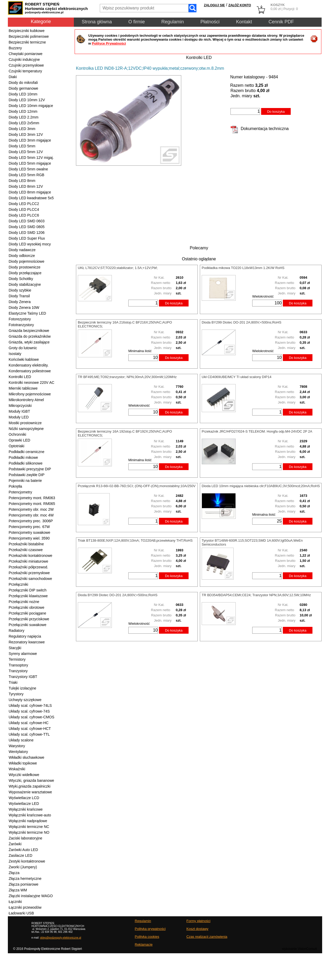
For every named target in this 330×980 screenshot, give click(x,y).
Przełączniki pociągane (27, 613)
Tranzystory (18, 671)
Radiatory (16, 631)
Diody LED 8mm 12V (26, 186)
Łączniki (15, 902)
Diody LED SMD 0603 (27, 221)
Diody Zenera (20, 302)
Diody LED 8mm (22, 181)
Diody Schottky (21, 279)
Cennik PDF (281, 22)
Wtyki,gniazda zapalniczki (30, 786)
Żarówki (15, 844)
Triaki (13, 682)
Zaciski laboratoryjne (25, 838)
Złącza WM (18, 890)
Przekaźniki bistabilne (26, 544)
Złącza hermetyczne (25, 879)
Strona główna (97, 22)
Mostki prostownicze (25, 423)
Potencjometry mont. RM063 (32, 498)
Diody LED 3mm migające (30, 140)
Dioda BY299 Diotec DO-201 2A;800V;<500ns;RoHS (241, 322)
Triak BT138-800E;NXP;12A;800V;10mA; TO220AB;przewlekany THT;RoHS (135, 540)
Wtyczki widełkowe (24, 775)
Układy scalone (21, 740)
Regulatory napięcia (25, 636)
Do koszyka (276, 112)
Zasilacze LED (20, 855)
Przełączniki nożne (24, 602)
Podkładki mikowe (23, 457)
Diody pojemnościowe (26, 261)
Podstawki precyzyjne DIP (30, 469)
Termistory (17, 659)
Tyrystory (16, 694)
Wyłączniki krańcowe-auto (30, 815)
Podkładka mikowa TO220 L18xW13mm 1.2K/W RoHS (243, 268)
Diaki (13, 77)
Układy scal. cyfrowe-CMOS (31, 717)
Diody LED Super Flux (27, 238)
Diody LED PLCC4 (24, 209)
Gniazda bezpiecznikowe (29, 331)
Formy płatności (199, 921)
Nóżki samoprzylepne (26, 429)
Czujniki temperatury (25, 71)
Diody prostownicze (24, 267)
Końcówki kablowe (24, 359)
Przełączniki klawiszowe (28, 596)
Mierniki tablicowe (23, 388)
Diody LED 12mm (23, 111)
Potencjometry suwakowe (29, 532)
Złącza (14, 873)
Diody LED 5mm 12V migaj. (31, 158)
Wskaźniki (17, 769)
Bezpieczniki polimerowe (29, 36)
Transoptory (18, 665)
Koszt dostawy (197, 929)
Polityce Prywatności (109, 43)
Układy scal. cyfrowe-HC (29, 723)
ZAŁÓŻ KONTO (240, 5)
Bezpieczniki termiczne (27, 42)
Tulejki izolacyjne (22, 688)
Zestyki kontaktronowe (27, 861)
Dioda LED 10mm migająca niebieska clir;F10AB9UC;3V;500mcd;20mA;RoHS (261, 486)
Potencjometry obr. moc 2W (31, 509)
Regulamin (173, 22)
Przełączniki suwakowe (27, 625)
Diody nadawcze (22, 250)
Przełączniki (18, 584)
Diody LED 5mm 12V (26, 152)
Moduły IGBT (19, 411)
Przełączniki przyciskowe (29, 619)
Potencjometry (20, 492)
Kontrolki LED (20, 377)
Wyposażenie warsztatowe (30, 792)
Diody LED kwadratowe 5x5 (31, 198)
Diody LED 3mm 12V (26, 134)
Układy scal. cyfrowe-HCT (30, 729)
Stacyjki (15, 648)
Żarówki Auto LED (23, 850)
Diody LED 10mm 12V (27, 100)
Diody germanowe (23, 88)
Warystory (17, 746)
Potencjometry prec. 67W (29, 527)
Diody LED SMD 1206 (27, 233)
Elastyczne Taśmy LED (27, 313)
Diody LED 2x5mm (24, 123)
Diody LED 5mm (22, 146)
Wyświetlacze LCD (24, 798)
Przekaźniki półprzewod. (28, 567)
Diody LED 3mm (22, 129)
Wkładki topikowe (23, 763)
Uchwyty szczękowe (25, 700)
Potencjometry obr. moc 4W (31, 515)
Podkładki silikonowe (26, 463)
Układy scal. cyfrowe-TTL (29, 734)
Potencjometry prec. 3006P (31, 521)
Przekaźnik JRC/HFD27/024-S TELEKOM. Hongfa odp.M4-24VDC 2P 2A (257, 431)
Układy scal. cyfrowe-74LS (30, 706)
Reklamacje (144, 944)
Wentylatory (18, 752)
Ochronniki (17, 434)
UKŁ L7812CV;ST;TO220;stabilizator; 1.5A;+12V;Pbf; (118, 268)
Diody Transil (19, 296)
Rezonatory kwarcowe (27, 642)
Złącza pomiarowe (24, 884)
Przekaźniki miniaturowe (28, 561)
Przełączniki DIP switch (27, 590)
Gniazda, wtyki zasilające (29, 342)
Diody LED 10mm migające (31, 106)
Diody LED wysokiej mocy (30, 244)
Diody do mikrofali (23, 83)
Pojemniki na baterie (25, 481)
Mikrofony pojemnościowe (30, 394)
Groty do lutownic (23, 348)
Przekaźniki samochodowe (30, 579)
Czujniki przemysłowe (26, 65)
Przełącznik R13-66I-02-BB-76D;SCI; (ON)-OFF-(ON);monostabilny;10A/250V (137, 486)
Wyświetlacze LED (24, 804)
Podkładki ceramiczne (26, 452)
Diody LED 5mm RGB (26, 175)
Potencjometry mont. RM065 (32, 504)
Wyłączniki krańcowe (26, 809)
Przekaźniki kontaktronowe (31, 556)
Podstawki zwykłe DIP (27, 475)
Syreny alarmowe (23, 654)
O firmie (137, 22)
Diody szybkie (20, 290)
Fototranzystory (21, 325)
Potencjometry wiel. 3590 (29, 538)
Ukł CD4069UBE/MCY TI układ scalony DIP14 (236, 377)
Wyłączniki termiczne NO (29, 832)
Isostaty (15, 354)
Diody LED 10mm (23, 94)
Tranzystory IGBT (23, 677)
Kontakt (244, 22)
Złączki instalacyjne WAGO (31, 896)
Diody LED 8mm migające (30, 192)
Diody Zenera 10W (24, 308)
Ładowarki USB (21, 913)
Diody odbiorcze (22, 256)
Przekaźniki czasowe (26, 550)
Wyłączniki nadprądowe (28, 821)
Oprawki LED (19, 440)
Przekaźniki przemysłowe (29, 573)
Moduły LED (19, 417)
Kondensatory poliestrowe (30, 371)
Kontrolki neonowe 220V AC (31, 383)
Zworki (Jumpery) (23, 867)
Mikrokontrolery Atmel (26, 400)
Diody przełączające (25, 273)
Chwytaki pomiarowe (26, 54)
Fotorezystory (20, 319)
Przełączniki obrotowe (26, 607)
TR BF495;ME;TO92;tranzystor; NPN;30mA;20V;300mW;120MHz (127, 377)
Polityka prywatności (150, 929)
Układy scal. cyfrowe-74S (29, 711)
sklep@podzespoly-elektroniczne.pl (61, 938)
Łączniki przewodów (25, 907)
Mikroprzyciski (20, 406)
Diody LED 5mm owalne (28, 169)
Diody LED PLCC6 (24, 215)
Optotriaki (16, 446)
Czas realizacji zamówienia (207, 937)
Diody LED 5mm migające (30, 163)
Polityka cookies (147, 937)
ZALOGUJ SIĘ (214, 5)
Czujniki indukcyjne (24, 60)
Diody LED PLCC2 (24, 204)
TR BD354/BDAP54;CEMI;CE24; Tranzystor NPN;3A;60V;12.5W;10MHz (256, 595)
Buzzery (15, 48)
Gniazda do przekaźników (30, 336)
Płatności (210, 22)
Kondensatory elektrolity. (29, 365)
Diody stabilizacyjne (25, 284)
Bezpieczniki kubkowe (27, 31)
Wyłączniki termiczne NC (29, 827)
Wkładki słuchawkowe (26, 757)
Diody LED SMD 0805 (27, 227)
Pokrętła (15, 486)
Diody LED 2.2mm (24, 117)
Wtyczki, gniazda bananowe (31, 780)
